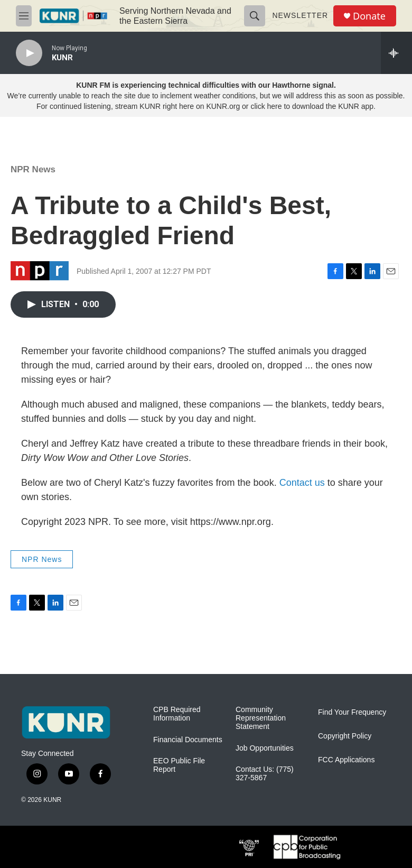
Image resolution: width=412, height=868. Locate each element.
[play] (29, 53)
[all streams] (396, 53)
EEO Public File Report (179, 765)
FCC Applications (346, 760)
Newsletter (300, 15)
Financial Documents (188, 740)
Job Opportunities (265, 748)
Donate (369, 16)
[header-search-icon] (255, 16)
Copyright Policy (345, 736)
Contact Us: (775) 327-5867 (265, 774)
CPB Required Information (177, 714)
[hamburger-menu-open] (24, 16)
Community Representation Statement (261, 718)
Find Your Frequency (352, 712)
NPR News (33, 169)
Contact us (302, 483)
